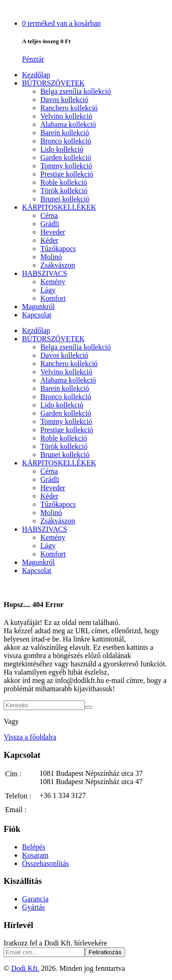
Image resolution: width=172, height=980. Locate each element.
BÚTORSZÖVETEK (53, 83)
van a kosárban (61, 23)
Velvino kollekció (66, 116)
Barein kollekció (65, 133)
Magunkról (38, 307)
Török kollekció (64, 191)
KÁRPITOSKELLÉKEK (59, 207)
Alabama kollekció (68, 124)
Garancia (35, 899)
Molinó (51, 257)
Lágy (48, 290)
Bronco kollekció (66, 141)
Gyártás (33, 907)
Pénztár (33, 59)
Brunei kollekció (65, 199)
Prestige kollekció (67, 174)
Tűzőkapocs (58, 249)
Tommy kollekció (66, 166)
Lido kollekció (62, 149)
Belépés (34, 847)
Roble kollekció (64, 182)
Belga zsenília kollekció (76, 91)
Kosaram (35, 855)
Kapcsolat (37, 315)
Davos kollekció (64, 100)
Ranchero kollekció (69, 108)
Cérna (49, 215)
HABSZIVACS (44, 273)
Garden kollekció (66, 158)
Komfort (53, 298)
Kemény (53, 282)
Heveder (53, 232)
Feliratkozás (105, 952)
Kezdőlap (36, 75)
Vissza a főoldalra (30, 737)
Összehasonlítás (45, 863)
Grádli (50, 224)
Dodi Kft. (25, 968)
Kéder (49, 240)
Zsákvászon (58, 265)
